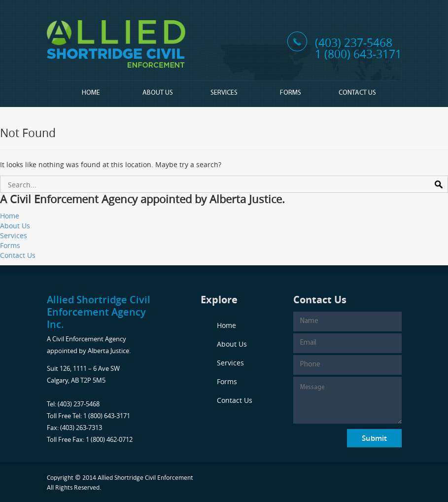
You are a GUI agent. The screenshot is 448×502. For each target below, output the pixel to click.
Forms (291, 93)
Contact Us (357, 93)
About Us (158, 93)
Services (224, 93)
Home (91, 93)
